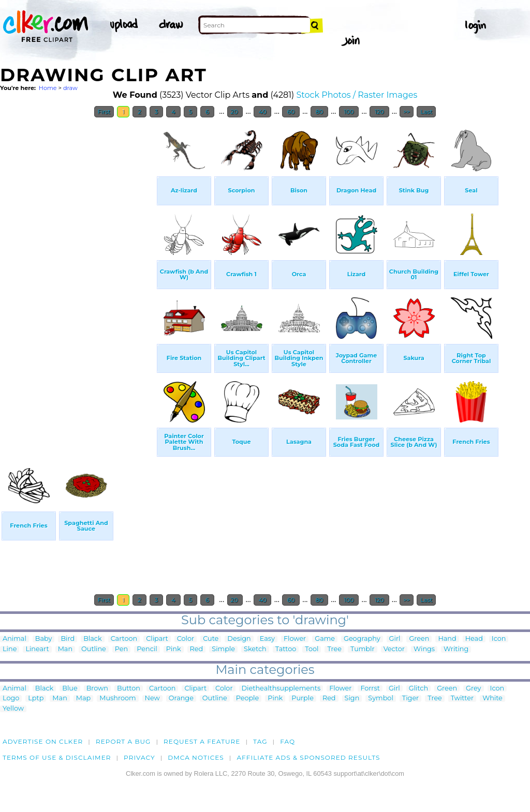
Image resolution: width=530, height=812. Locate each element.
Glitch (418, 689)
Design (239, 639)
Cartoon (124, 639)
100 (349, 112)
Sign (352, 698)
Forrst (370, 689)
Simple (223, 649)
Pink (174, 649)
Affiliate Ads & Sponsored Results (308, 757)
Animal (14, 639)
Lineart (37, 649)
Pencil (147, 649)
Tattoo (286, 649)
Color (186, 639)
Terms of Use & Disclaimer (57, 757)
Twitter (462, 698)
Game (325, 639)
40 (263, 112)
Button (129, 689)
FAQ (288, 741)
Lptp (36, 698)
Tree (334, 649)
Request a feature (202, 741)
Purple (303, 698)
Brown (97, 689)
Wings (424, 649)
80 (319, 112)
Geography (362, 639)
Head (474, 639)
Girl (395, 639)
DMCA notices (196, 757)
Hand (447, 639)
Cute (211, 639)
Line (10, 649)
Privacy (139, 757)
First (104, 112)
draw (70, 88)
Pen (121, 649)
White (492, 698)
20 (235, 112)
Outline (94, 649)
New (152, 698)
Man (65, 649)
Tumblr (363, 649)
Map (83, 698)
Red (197, 649)
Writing (456, 649)
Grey (473, 689)
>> (407, 112)
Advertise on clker (43, 741)
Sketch (255, 649)
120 (379, 112)
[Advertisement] (78, 278)
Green (419, 639)
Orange (181, 698)
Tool (312, 649)
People (248, 698)
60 (291, 112)
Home (48, 88)
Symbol (381, 698)
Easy (267, 639)
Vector (394, 649)
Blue (70, 689)
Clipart (157, 639)
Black (92, 639)
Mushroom (117, 698)
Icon (499, 639)
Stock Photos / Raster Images (357, 95)
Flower (295, 639)
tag (260, 741)
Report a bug (123, 741)
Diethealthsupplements (281, 689)
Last (426, 112)
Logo (11, 698)
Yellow (13, 709)
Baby (44, 639)
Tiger (410, 698)
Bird (68, 639)
